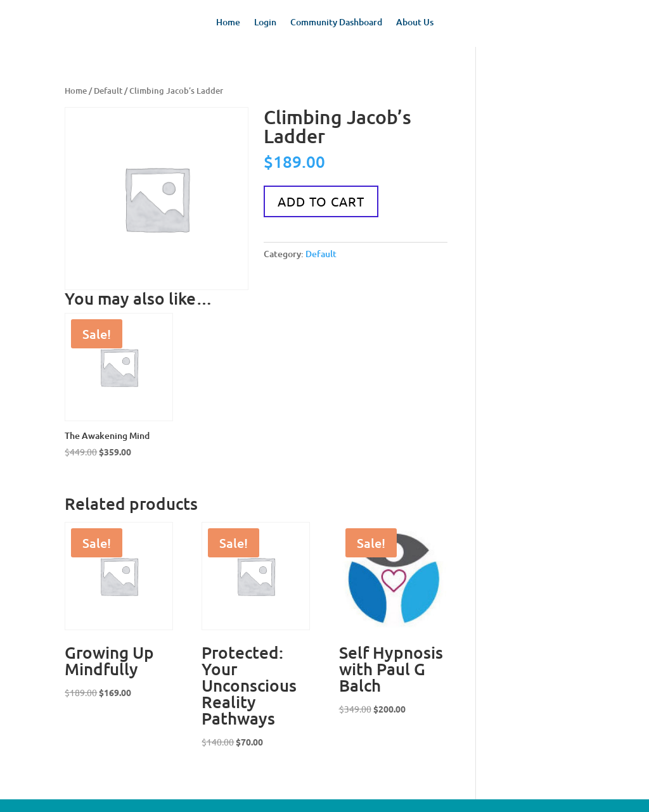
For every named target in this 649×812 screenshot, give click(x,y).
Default (108, 91)
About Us (415, 23)
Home (228, 23)
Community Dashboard (336, 23)
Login (265, 23)
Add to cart (321, 201)
